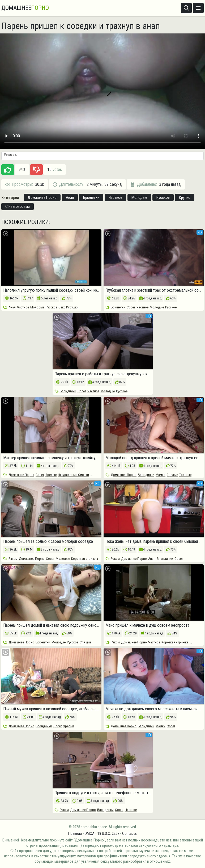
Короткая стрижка (85, 559)
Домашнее (25, 8)
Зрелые (51, 475)
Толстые (185, 475)
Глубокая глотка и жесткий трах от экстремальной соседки (154, 290)
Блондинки (68, 391)
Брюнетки (91, 197)
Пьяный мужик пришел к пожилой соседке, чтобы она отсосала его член (51, 709)
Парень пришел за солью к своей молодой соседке (48, 542)
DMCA (90, 833)
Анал (70, 197)
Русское (163, 197)
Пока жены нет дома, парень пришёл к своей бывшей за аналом (154, 542)
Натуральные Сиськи (73, 475)
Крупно (185, 197)
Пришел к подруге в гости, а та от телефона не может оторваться (103, 793)
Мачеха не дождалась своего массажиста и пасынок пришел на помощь (154, 709)
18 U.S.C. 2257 (108, 833)
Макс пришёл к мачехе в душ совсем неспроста (147, 625)
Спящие (86, 642)
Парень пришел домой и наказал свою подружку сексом (51, 625)
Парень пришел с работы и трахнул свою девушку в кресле (103, 374)
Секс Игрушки (69, 307)
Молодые (139, 197)
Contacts (129, 833)
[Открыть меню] (198, 8)
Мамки (161, 475)
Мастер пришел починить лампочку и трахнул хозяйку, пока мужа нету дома (51, 458)
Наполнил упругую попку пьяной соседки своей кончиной (51, 290)
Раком (13, 559)
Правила (75, 833)
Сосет (131, 307)
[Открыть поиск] (186, 8)
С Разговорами (18, 207)
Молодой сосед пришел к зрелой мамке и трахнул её (152, 458)
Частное (115, 197)
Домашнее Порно (42, 197)
